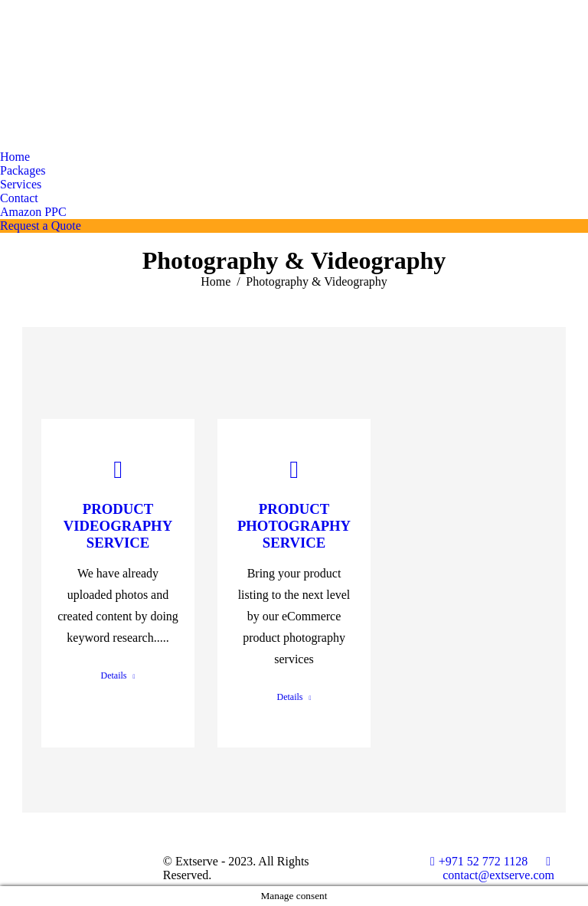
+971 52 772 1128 (479, 861)
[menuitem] (15, 157)
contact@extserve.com (498, 868)
